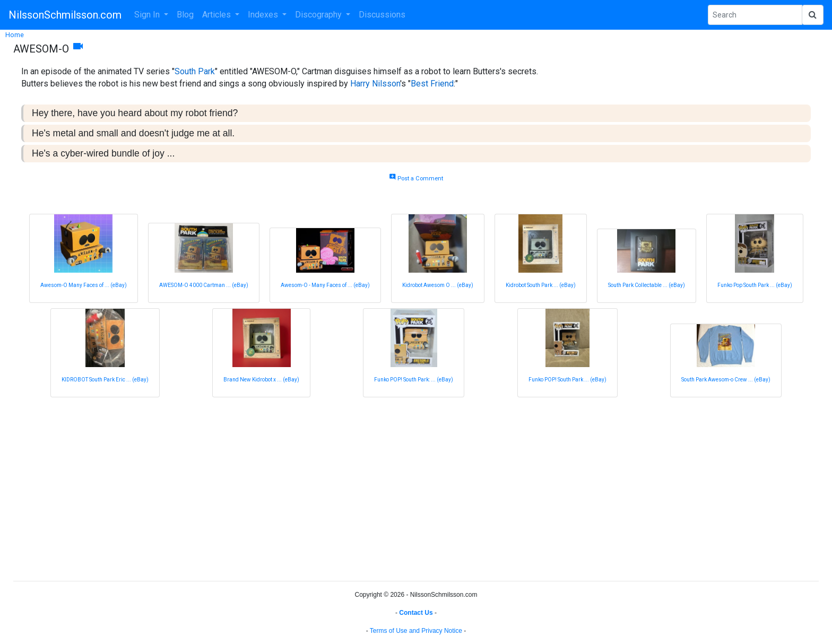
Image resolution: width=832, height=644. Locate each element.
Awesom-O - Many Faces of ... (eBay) (325, 285)
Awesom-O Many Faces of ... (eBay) (84, 285)
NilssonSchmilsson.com (65, 15)
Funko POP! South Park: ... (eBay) (414, 380)
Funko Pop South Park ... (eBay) (755, 285)
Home (15, 35)
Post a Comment (416, 179)
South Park (195, 71)
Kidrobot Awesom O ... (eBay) (438, 285)
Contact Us (416, 613)
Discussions (382, 15)
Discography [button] (319, 15)
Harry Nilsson (375, 84)
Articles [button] (218, 15)
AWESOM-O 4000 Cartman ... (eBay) (204, 285)
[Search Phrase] (755, 15)
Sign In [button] (148, 15)
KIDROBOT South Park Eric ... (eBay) (105, 380)
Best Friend (432, 84)
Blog (185, 15)
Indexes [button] (264, 15)
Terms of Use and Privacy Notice (416, 631)
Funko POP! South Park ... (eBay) (567, 380)
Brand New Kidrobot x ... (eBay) (261, 380)
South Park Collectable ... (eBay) (647, 285)
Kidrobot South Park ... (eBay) (541, 285)
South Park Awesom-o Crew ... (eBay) (726, 380)
